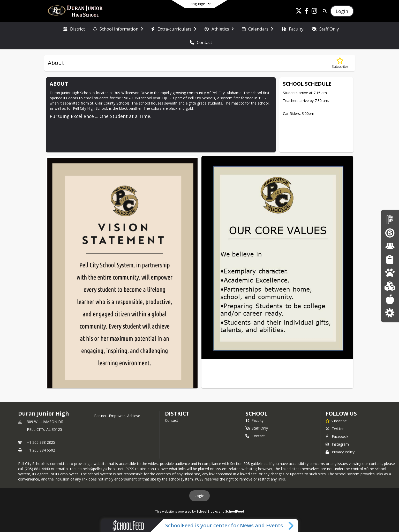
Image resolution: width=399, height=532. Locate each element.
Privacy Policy (340, 452)
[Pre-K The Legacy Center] (390, 273)
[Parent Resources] (390, 312)
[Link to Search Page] (324, 11)
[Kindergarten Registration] (390, 286)
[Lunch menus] (390, 299)
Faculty (254, 420)
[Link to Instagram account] (314, 12)
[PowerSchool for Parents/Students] (390, 219)
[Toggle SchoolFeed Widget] (291, 526)
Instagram (337, 444)
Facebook (337, 436)
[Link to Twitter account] (299, 12)
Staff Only (257, 428)
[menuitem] (74, 28)
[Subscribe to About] (340, 63)
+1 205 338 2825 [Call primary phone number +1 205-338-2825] (41, 442)
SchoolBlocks (207, 511)
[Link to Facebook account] (306, 12)
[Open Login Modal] (342, 11)
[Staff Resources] (390, 246)
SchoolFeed (235, 511)
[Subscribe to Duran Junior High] (336, 421)
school (256, 413)
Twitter (335, 429)
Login (199, 496)
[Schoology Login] (390, 233)
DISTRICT (177, 413)
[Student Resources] (390, 259)
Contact (172, 420)
